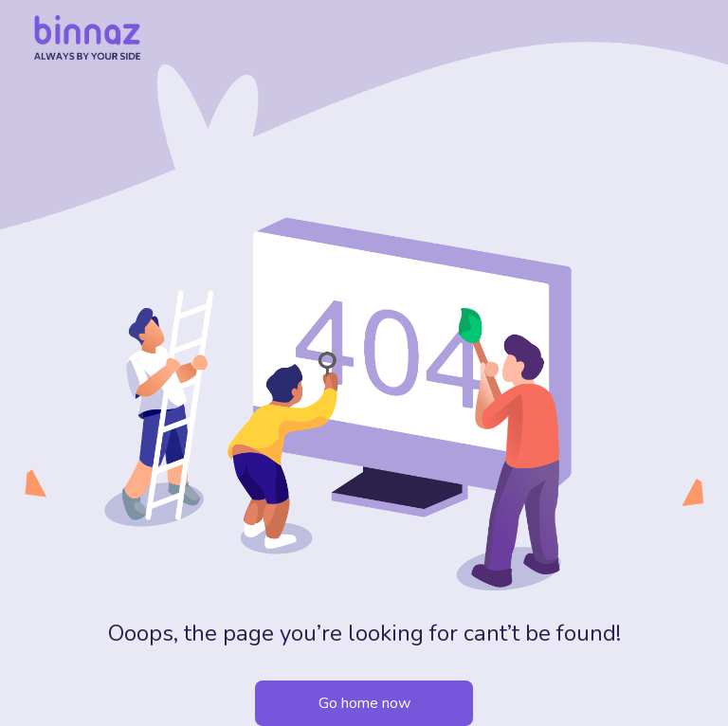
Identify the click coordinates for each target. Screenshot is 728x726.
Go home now (364, 703)
